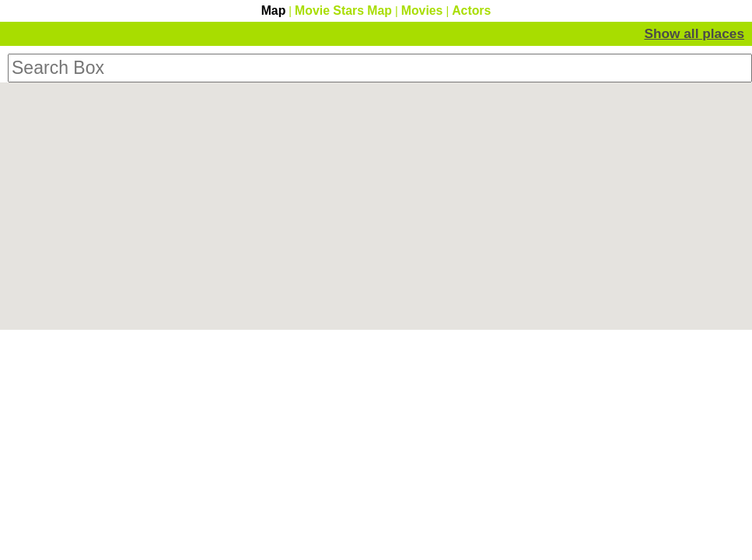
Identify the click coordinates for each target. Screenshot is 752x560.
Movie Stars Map (343, 10)
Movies (422, 10)
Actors (471, 10)
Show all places (694, 33)
